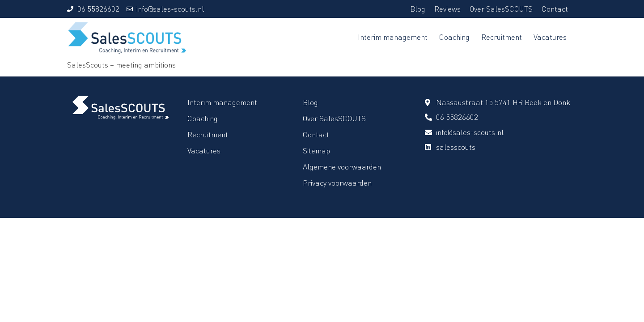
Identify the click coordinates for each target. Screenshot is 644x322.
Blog (418, 9)
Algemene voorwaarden (342, 167)
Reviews (447, 9)
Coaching (454, 37)
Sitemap (316, 150)
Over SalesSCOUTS (501, 9)
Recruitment (502, 37)
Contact (555, 9)
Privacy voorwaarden (337, 183)
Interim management (393, 37)
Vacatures (550, 37)
